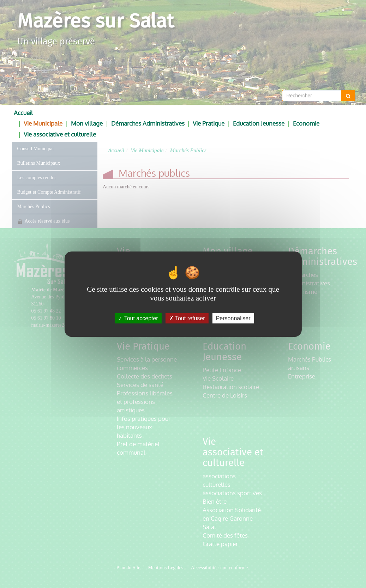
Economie (306, 123)
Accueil (23, 113)
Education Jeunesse (259, 123)
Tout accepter (138, 318)
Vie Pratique (209, 123)
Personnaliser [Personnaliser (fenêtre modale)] (233, 318)
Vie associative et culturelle (60, 134)
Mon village (87, 123)
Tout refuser (187, 318)
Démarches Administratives (148, 123)
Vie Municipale (43, 123)
